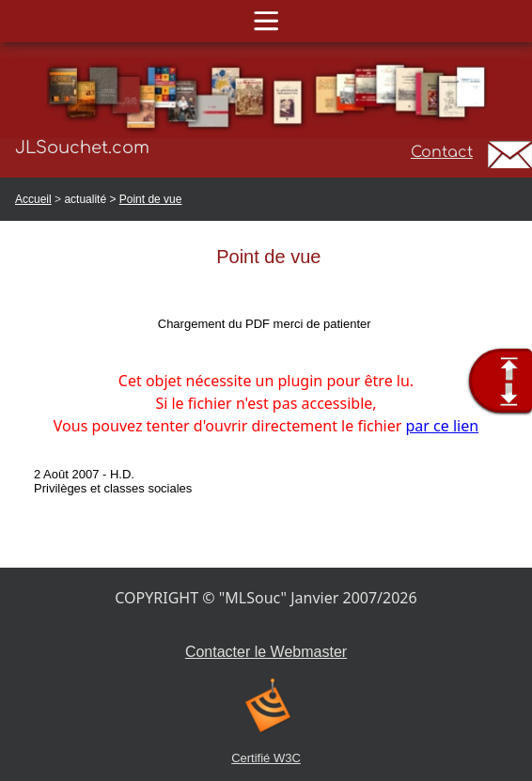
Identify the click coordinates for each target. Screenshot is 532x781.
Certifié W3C (266, 758)
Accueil (33, 199)
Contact (442, 152)
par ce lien (443, 426)
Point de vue (151, 199)
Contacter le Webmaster (266, 652)
